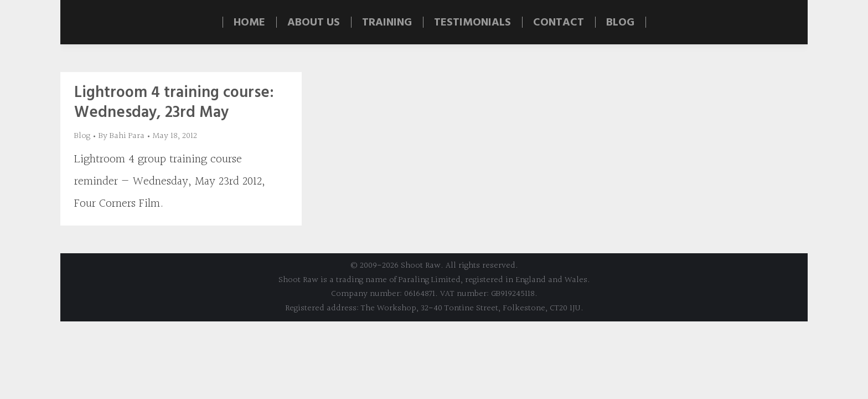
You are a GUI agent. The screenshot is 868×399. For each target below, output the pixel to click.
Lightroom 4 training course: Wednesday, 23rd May (174, 103)
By (122, 136)
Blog (82, 136)
